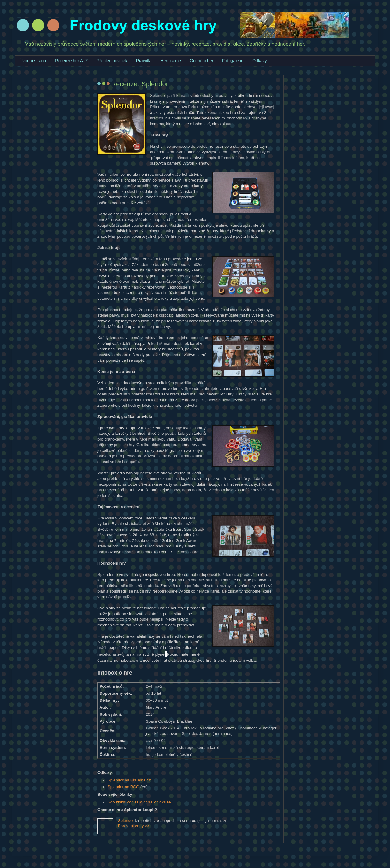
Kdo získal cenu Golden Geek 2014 (139, 802)
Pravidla (144, 61)
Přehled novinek (112, 61)
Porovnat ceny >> (134, 826)
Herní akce (171, 61)
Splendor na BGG (123, 787)
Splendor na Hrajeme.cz (129, 780)
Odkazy (259, 61)
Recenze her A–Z (71, 61)
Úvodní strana (33, 61)
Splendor (126, 821)
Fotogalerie (233, 61)
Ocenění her (202, 61)
